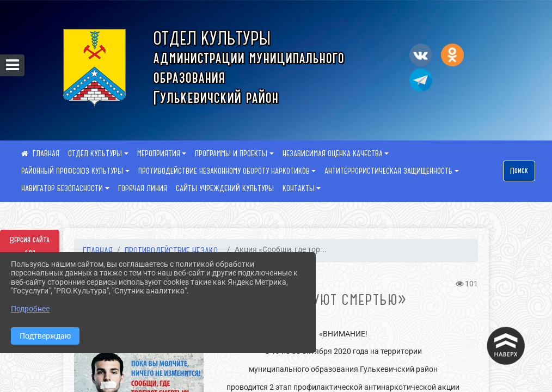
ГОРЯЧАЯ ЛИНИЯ (143, 188)
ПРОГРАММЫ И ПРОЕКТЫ (231, 154)
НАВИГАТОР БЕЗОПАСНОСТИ (62, 188)
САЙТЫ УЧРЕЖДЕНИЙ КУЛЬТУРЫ (225, 188)
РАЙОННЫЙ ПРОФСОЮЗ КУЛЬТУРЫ (72, 171)
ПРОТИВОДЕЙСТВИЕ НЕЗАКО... (174, 250)
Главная (98, 250)
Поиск (519, 171)
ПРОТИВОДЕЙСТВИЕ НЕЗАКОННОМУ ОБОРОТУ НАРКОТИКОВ (224, 171)
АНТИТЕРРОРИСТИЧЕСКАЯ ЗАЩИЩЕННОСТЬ (388, 171)
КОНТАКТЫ (299, 188)
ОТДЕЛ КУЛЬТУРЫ (95, 154)
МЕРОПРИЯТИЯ (159, 154)
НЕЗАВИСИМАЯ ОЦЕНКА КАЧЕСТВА (333, 154)
